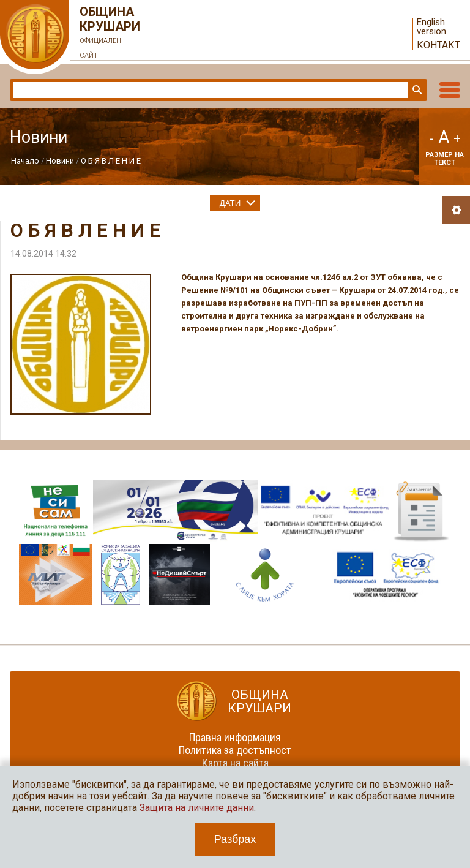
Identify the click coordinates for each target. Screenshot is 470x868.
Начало (25, 161)
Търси (416, 90)
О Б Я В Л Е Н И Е (111, 161)
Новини (60, 161)
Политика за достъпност (235, 750)
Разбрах (235, 839)
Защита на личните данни (197, 808)
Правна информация (235, 737)
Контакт (438, 45)
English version (431, 27)
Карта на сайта (235, 763)
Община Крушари (110, 34)
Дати (230, 203)
